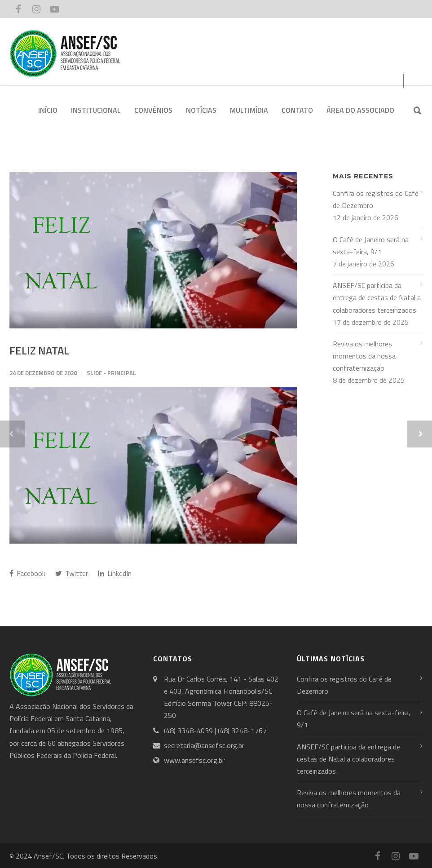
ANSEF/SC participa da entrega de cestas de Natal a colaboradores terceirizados (377, 297)
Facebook (27, 573)
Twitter (72, 573)
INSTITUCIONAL (96, 110)
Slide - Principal (111, 373)
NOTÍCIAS (201, 110)
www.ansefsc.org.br (194, 760)
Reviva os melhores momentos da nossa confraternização (364, 356)
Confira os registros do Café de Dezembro (376, 199)
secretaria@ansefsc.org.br (204, 745)
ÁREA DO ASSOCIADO (360, 110)
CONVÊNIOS (153, 110)
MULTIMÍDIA (249, 110)
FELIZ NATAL (39, 350)
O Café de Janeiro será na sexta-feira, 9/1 (371, 246)
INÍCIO (48, 110)
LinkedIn (115, 573)
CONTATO (297, 110)
